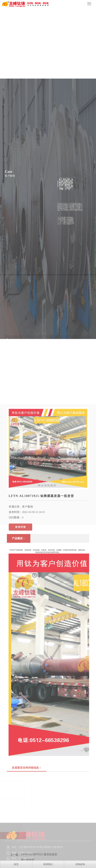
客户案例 (28, 552)
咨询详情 (20, 572)
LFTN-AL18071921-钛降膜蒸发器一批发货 (41, 541)
